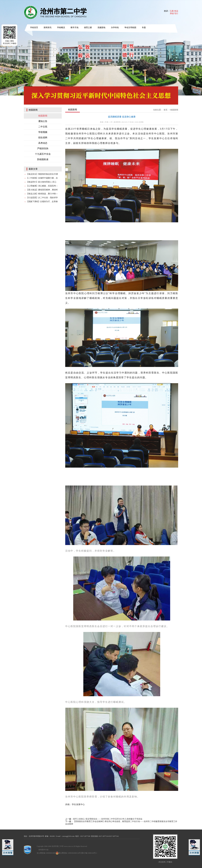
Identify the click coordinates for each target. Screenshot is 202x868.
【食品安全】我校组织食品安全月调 (42, 174)
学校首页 (34, 28)
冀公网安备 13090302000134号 (68, 853)
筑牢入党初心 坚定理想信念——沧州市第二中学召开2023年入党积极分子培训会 (108, 819)
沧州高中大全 (43, 850)
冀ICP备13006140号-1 (89, 853)
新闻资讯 (48, 28)
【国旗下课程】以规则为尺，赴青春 (42, 202)
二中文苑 (43, 127)
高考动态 (43, 143)
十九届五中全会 (43, 154)
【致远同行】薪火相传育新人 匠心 (41, 182)
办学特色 (115, 28)
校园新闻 (43, 116)
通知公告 (43, 121)
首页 (166, 110)
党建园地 (101, 28)
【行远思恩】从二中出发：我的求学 (42, 198)
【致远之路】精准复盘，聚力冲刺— (42, 194)
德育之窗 (88, 28)
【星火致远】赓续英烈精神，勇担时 (42, 190)
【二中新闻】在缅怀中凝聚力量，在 (42, 178)
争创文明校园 (130, 28)
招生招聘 (43, 138)
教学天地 (74, 28)
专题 (144, 28)
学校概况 (61, 28)
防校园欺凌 (43, 159)
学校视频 (43, 132)
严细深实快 (43, 148)
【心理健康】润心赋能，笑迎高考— (42, 186)
